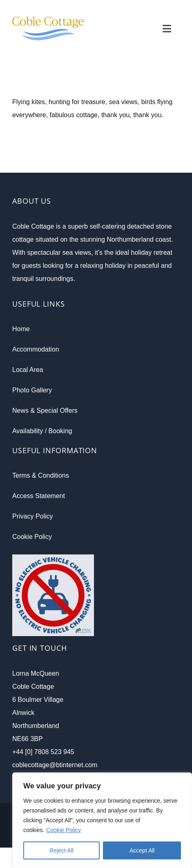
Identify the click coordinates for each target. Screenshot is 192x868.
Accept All (142, 850)
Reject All (62, 850)
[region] (102, 820)
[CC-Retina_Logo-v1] (48, 9)
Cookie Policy (64, 830)
